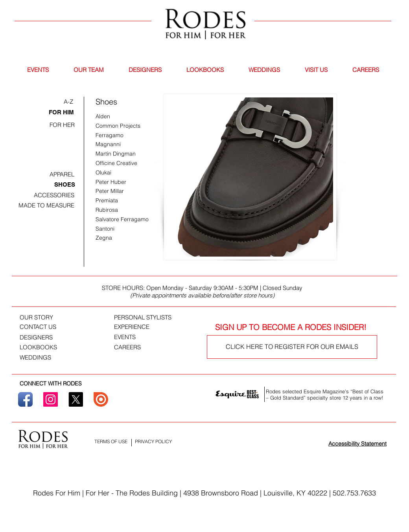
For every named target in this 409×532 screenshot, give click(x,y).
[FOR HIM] (61, 112)
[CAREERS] (132, 347)
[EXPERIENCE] (138, 327)
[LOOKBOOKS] (40, 347)
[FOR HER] (62, 125)
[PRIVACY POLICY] (153, 442)
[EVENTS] (128, 337)
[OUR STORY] (42, 317)
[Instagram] (51, 399)
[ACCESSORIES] (54, 195)
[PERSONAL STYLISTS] (153, 317)
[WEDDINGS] (40, 358)
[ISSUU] (101, 399)
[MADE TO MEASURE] (46, 205)
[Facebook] (25, 399)
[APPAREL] (62, 174)
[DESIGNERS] (41, 338)
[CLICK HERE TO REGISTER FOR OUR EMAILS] (292, 347)
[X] (76, 399)
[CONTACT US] (44, 327)
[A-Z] (68, 102)
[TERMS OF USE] (111, 442)
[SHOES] (65, 185)
